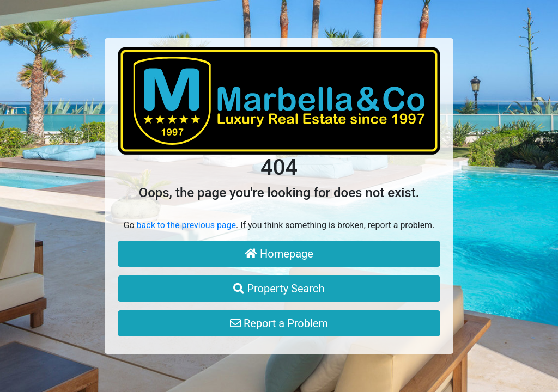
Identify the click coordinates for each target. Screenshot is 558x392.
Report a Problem (279, 323)
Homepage (279, 254)
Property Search (279, 289)
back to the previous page (186, 225)
